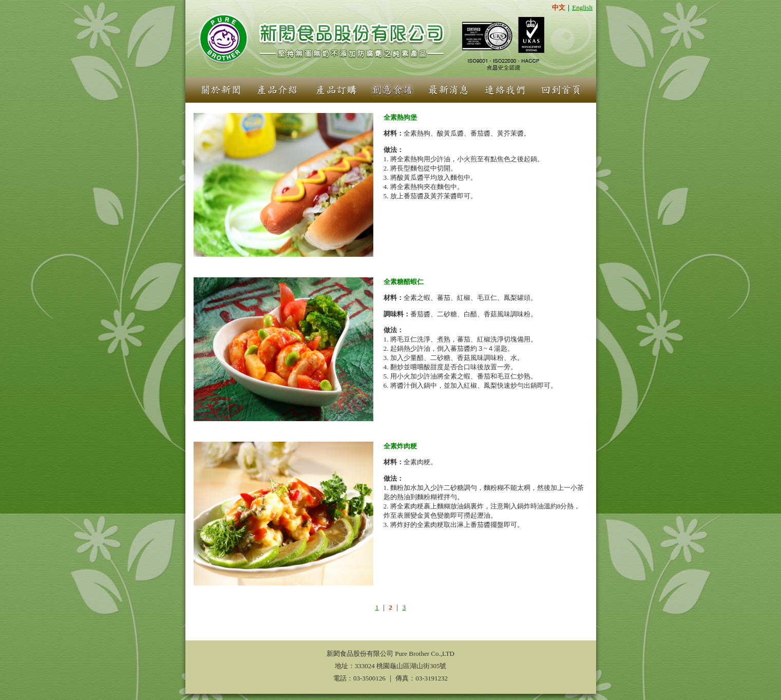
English (582, 7)
